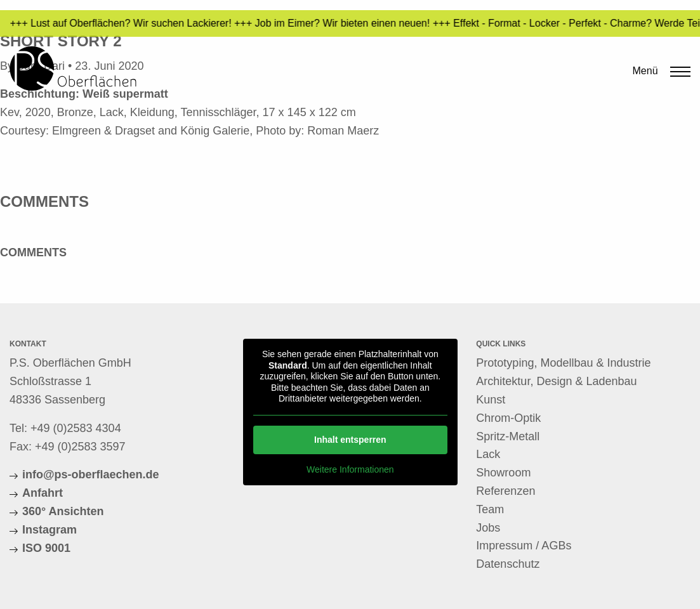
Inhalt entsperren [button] (350, 440)
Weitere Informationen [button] (350, 469)
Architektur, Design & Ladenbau (556, 381)
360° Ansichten (63, 511)
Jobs (488, 528)
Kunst (491, 400)
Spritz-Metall (508, 436)
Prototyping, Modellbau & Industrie (563, 363)
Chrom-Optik (508, 418)
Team (490, 509)
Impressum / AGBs (524, 546)
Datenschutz (508, 564)
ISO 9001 (46, 548)
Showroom (503, 473)
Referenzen (505, 491)
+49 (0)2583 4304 (76, 428)
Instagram (50, 530)
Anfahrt (43, 493)
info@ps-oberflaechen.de (91, 475)
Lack (488, 454)
